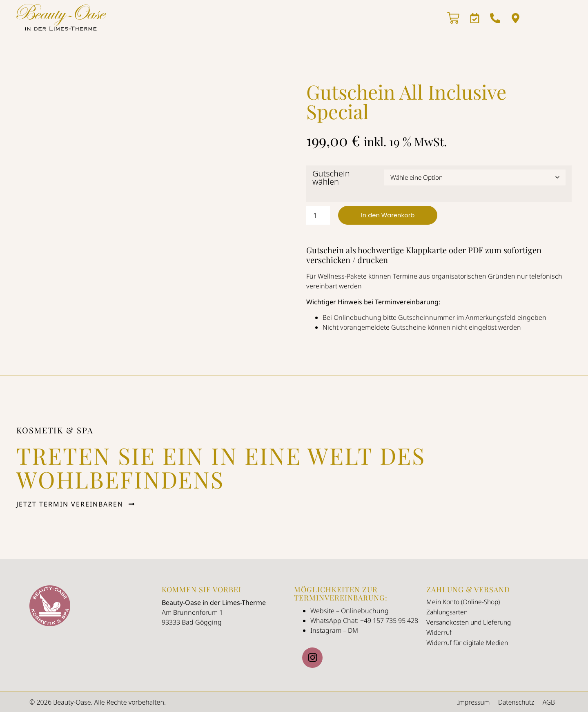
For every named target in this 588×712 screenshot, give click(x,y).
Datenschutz (514, 702)
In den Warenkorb (390, 215)
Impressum (469, 702)
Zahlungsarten (449, 612)
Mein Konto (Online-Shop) (464, 602)
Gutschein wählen (331, 177)
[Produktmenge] (318, 215)
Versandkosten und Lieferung (471, 622)
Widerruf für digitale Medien (469, 643)
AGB (548, 702)
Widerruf (439, 632)
